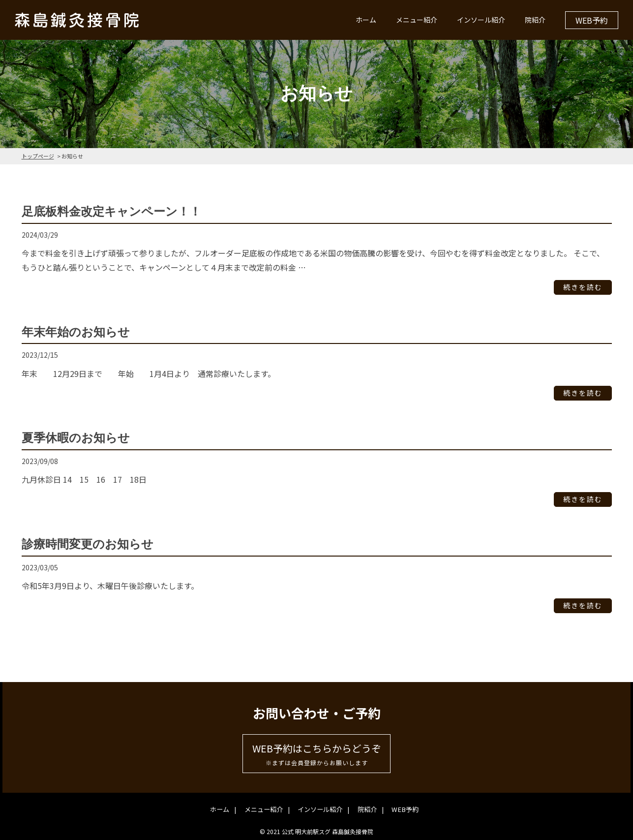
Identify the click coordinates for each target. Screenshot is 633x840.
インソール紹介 (481, 20)
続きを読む (583, 287)
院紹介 (535, 20)
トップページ (38, 156)
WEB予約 (592, 20)
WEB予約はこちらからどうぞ (316, 755)
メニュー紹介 (417, 20)
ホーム (366, 20)
